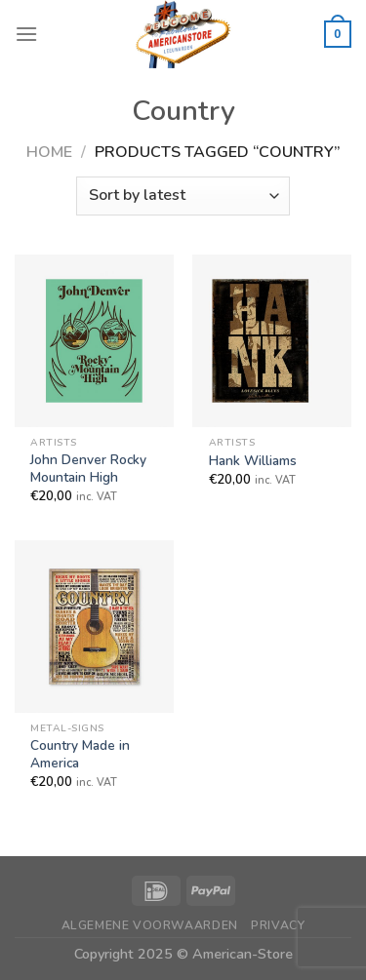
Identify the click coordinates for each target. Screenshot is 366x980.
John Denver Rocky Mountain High (88, 469)
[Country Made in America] (94, 626)
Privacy (278, 925)
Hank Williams (253, 461)
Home (49, 152)
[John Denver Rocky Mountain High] (94, 340)
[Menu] (26, 34)
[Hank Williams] (272, 340)
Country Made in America (80, 754)
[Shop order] (183, 196)
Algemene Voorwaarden (150, 925)
